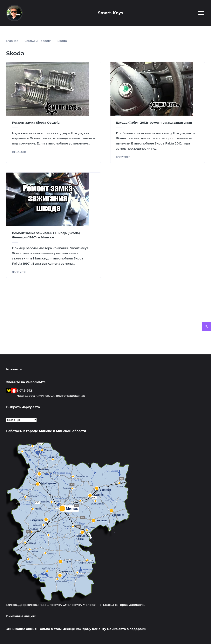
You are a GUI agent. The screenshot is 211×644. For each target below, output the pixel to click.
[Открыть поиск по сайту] (206, 327)
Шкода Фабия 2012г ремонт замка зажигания (154, 123)
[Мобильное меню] (202, 13)
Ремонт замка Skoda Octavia (36, 123)
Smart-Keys (111, 13)
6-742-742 (24, 390)
